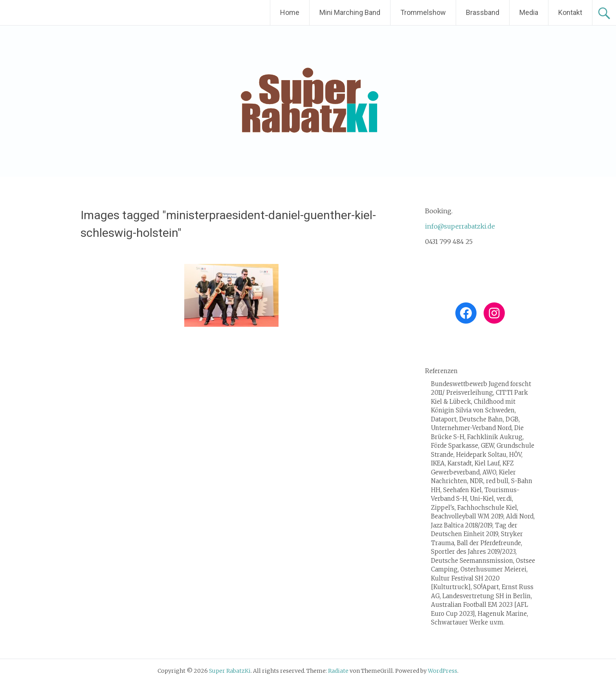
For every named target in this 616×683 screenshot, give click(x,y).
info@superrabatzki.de (460, 226)
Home (290, 12)
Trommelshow (423, 12)
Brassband (483, 12)
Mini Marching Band (350, 12)
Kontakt (570, 12)
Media (529, 12)
